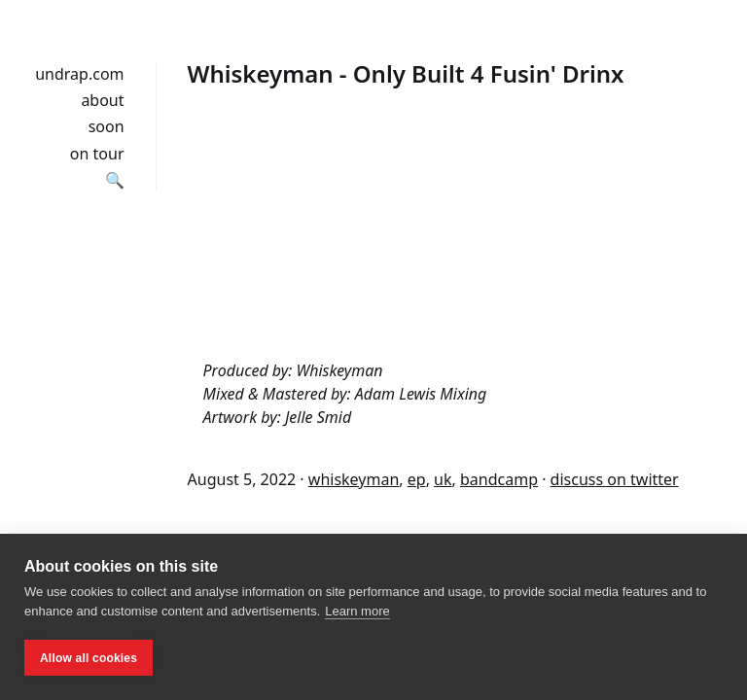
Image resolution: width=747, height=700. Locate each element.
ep (417, 479)
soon (107, 126)
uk (443, 479)
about (102, 100)
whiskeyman (354, 479)
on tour (97, 154)
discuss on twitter (615, 479)
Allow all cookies (89, 658)
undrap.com (79, 74)
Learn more (357, 611)
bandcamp (499, 479)
